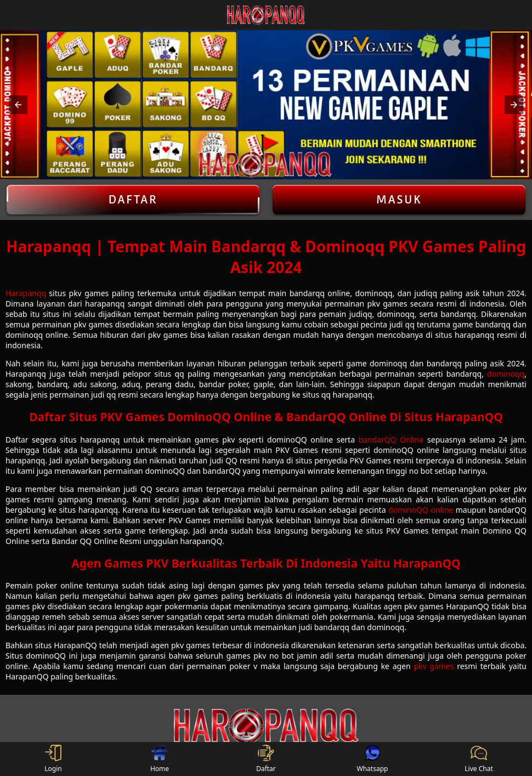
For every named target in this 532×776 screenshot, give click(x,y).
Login (53, 759)
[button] (18, 105)
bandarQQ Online (391, 440)
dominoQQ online (421, 510)
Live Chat (479, 759)
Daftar (133, 200)
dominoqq (506, 374)
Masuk (399, 200)
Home (160, 759)
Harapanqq (26, 293)
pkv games (434, 666)
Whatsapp (373, 759)
